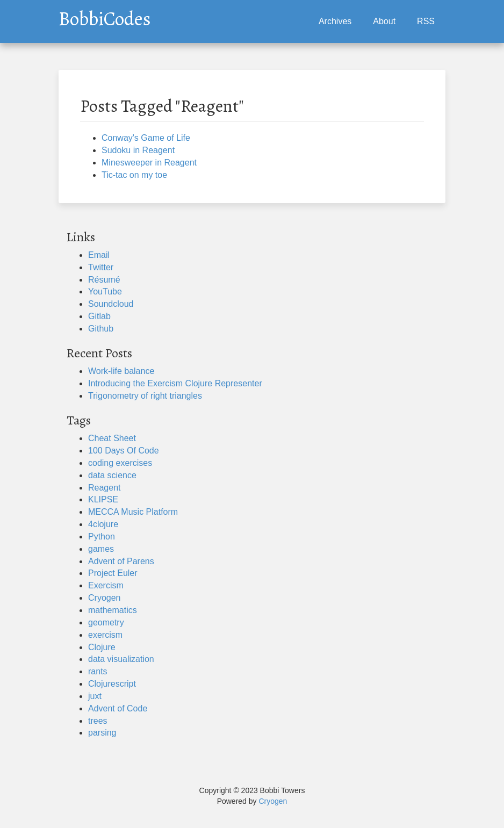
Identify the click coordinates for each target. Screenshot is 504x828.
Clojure (102, 647)
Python (102, 537)
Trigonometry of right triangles (145, 396)
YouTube (105, 291)
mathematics (113, 610)
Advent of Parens (121, 561)
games (101, 549)
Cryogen (104, 598)
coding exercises (120, 463)
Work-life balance (121, 371)
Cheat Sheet (112, 438)
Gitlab (99, 316)
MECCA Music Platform (133, 512)
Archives (335, 21)
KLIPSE (103, 499)
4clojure (103, 524)
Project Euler (113, 573)
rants (98, 671)
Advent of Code (118, 708)
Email (99, 255)
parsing (102, 733)
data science (112, 475)
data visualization (121, 659)
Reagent (105, 488)
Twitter (101, 267)
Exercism (106, 585)
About (384, 21)
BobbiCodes (105, 16)
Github (101, 329)
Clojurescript (112, 684)
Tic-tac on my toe (134, 175)
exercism (105, 635)
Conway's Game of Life (146, 138)
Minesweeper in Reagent (149, 163)
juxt (95, 696)
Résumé (104, 280)
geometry (106, 622)
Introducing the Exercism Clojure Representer (175, 383)
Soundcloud (111, 304)
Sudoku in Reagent (138, 150)
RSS (426, 21)
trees (98, 721)
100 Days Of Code (124, 451)
